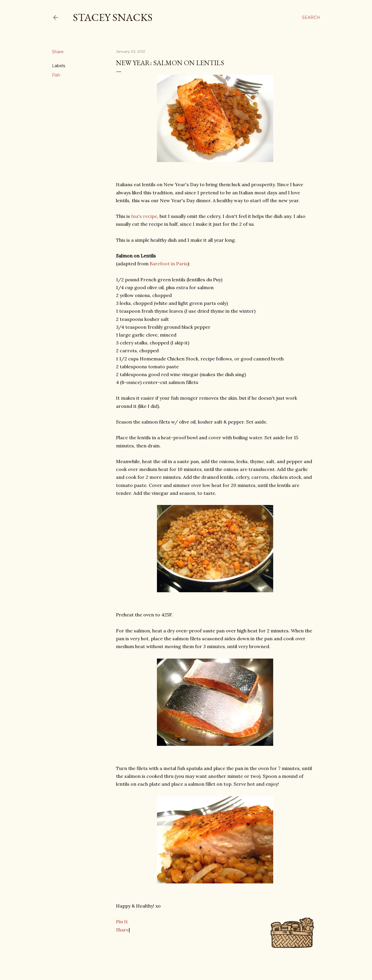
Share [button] (58, 52)
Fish (56, 75)
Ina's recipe (144, 216)
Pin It (122, 922)
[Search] (311, 17)
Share (122, 930)
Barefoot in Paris (169, 264)
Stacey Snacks (113, 17)
